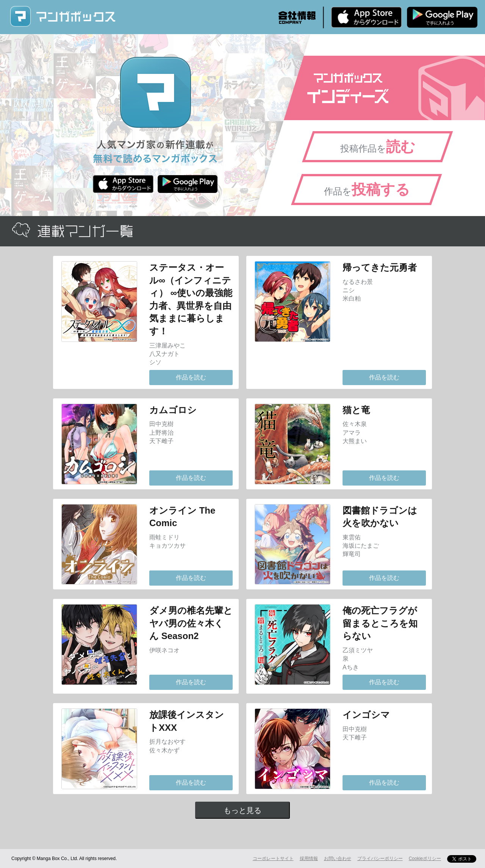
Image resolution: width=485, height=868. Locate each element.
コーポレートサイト (273, 859)
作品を (367, 190)
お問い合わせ (338, 859)
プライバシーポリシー (380, 859)
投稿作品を (378, 147)
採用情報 (309, 859)
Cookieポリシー (425, 859)
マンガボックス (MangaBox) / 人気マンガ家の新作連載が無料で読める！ (63, 16)
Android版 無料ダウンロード (442, 17)
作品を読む (191, 377)
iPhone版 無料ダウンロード (366, 17)
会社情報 (297, 17)
